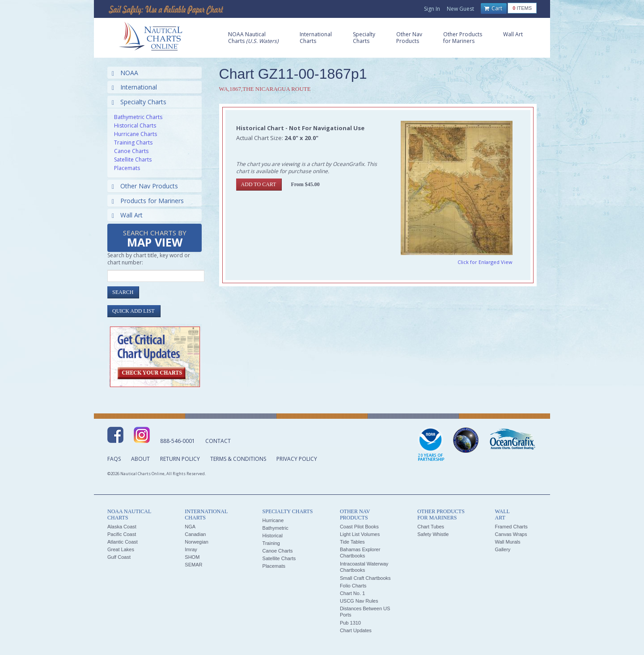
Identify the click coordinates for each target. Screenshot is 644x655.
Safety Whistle (433, 534)
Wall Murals (507, 542)
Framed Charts (511, 527)
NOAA (125, 73)
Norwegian (197, 542)
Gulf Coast (119, 557)
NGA (190, 527)
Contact (218, 441)
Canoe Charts (131, 151)
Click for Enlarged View (485, 262)
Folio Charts (353, 586)
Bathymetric (275, 528)
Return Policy (180, 459)
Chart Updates (356, 630)
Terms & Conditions (238, 459)
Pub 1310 (350, 623)
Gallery (502, 549)
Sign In (432, 9)
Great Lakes (121, 549)
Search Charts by (155, 239)
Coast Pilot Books (359, 527)
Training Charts (133, 142)
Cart (493, 9)
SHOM (192, 557)
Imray (191, 549)
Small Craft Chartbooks (365, 578)
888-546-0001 (178, 441)
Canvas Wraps (511, 534)
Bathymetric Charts (138, 117)
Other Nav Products (145, 186)
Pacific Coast (122, 534)
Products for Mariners (148, 201)
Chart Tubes (431, 527)
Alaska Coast (122, 527)
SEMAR (193, 565)
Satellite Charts (133, 159)
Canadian (195, 534)
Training (271, 543)
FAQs (114, 459)
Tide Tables (352, 542)
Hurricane (273, 520)
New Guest (460, 9)
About (140, 459)
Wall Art (127, 215)
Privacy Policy (297, 459)
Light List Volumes (360, 534)
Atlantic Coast (123, 542)
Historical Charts (135, 125)
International (134, 87)
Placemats (127, 168)
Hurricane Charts (136, 134)
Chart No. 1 (352, 593)
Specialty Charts (139, 102)
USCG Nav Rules (359, 601)
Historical (273, 536)
